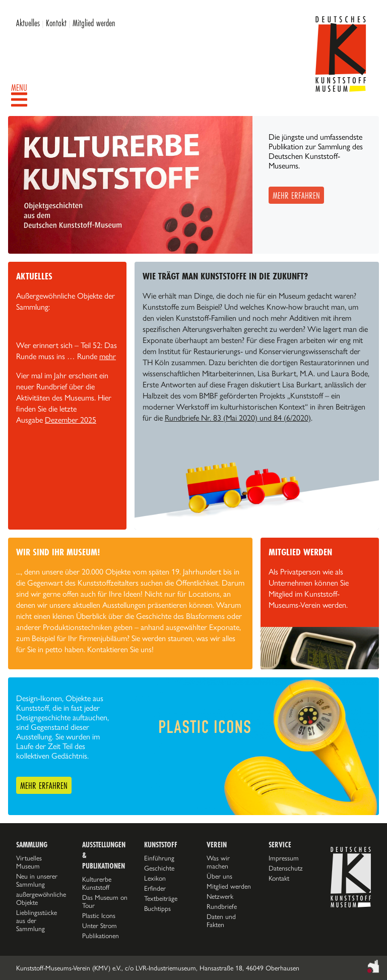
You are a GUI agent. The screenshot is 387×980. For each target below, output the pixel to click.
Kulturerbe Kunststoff (97, 883)
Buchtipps (157, 908)
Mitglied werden (94, 23)
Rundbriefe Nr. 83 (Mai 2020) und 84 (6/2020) (238, 418)
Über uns (219, 876)
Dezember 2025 (71, 420)
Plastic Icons (99, 915)
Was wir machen (218, 862)
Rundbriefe (222, 906)
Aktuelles (28, 23)
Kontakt (56, 23)
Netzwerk (220, 896)
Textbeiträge (161, 898)
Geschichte (159, 868)
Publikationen (101, 936)
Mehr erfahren (296, 195)
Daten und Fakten (221, 920)
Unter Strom (100, 926)
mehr (108, 356)
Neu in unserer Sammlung (37, 880)
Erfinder (155, 888)
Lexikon (155, 878)
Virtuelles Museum (29, 862)
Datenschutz (286, 868)
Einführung (159, 858)
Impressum (284, 858)
